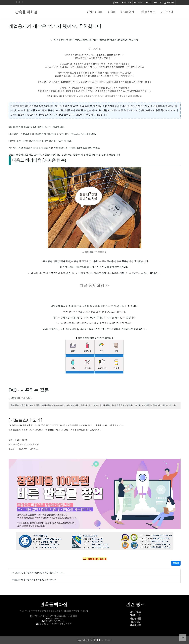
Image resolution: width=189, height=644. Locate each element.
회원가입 (169, 3)
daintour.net (107, 640)
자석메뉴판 (135, 615)
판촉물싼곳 (135, 625)
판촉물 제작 (128, 12)
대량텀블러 (135, 622)
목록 (176, 563)
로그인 (158, 3)
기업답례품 (135, 618)
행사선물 (118, 110)
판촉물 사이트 (147, 12)
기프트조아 (167, 12)
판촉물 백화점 (26, 12)
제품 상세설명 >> (95, 285)
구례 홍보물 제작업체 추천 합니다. (34, 579)
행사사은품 (135, 612)
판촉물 (112, 12)
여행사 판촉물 (95, 12)
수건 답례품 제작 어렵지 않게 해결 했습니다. (38, 572)
